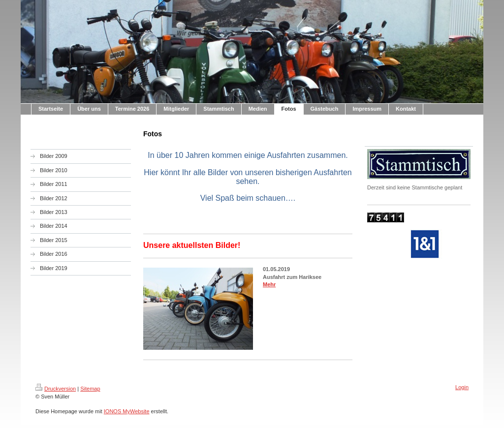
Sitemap (90, 389)
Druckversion (56, 389)
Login (462, 387)
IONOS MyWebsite (127, 411)
